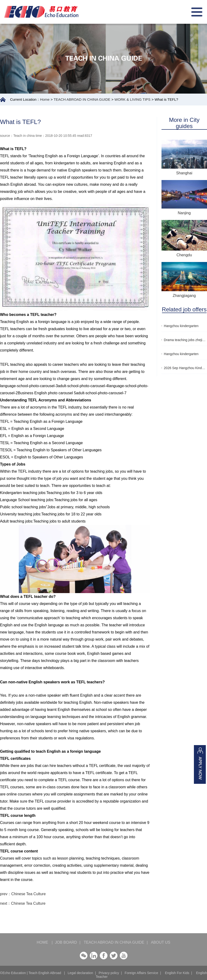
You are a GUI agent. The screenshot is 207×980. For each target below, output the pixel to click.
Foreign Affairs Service (141, 973)
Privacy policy (109, 973)
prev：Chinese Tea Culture (23, 894)
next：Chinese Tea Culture (23, 903)
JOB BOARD (66, 942)
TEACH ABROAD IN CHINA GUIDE (82, 99)
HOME (45, 942)
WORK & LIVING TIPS (132, 99)
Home (45, 99)
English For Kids (177, 973)
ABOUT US (159, 942)
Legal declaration (80, 973)
